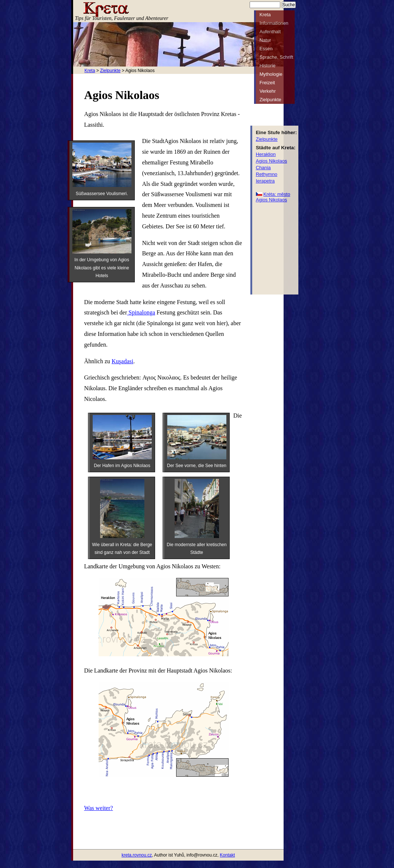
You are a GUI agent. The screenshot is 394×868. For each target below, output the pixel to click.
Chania (263, 168)
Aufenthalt (270, 32)
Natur (265, 40)
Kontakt (227, 855)
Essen (266, 49)
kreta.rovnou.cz (137, 855)
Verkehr (268, 91)
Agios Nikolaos (272, 161)
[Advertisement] (278, 248)
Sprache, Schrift (276, 57)
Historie (268, 66)
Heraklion (266, 154)
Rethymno (267, 174)
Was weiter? (99, 808)
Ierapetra (265, 181)
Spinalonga (141, 312)
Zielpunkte (110, 71)
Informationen (274, 23)
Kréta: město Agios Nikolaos (273, 197)
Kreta (90, 71)
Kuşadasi (122, 361)
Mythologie (271, 74)
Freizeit (267, 83)
